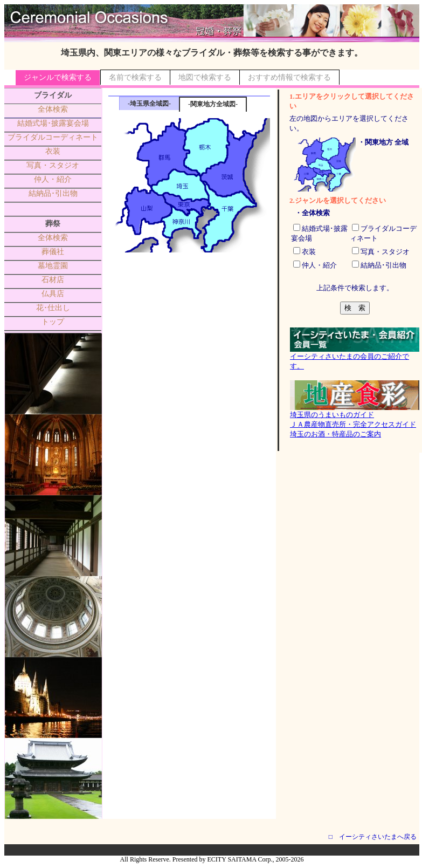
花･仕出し (53, 308)
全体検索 (53, 109)
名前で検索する (135, 77)
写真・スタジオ (53, 165)
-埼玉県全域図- (149, 104)
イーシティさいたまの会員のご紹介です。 (355, 358)
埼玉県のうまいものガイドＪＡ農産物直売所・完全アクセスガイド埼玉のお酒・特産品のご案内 (355, 421)
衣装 (53, 151)
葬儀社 (53, 252)
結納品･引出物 (53, 193)
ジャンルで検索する (58, 77)
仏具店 (53, 294)
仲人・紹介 (53, 179)
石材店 (53, 280)
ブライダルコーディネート (53, 137)
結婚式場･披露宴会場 (53, 123)
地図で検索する (205, 77)
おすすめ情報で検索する (289, 77)
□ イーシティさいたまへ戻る (373, 837)
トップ (53, 322)
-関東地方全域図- (213, 104)
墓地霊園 (53, 266)
